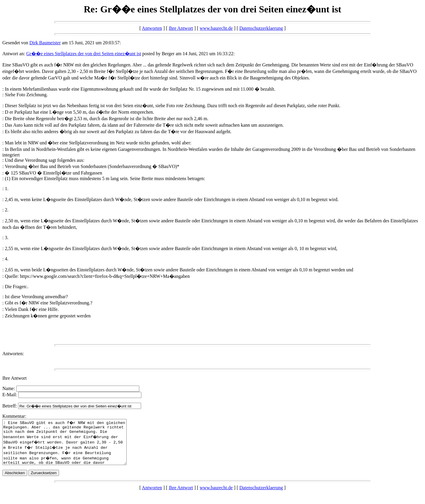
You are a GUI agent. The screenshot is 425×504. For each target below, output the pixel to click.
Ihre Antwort (181, 28)
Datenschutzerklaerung (261, 28)
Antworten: (13, 354)
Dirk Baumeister (45, 43)
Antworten (152, 28)
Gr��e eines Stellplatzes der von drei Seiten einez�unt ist (84, 54)
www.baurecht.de (216, 28)
